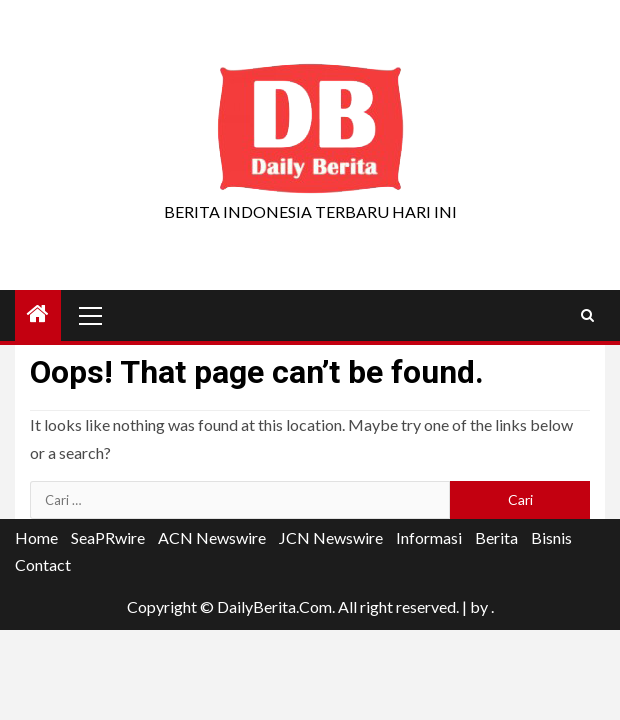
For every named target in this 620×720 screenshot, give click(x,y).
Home (36, 537)
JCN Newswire (331, 537)
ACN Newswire (212, 537)
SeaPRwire (108, 537)
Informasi (429, 537)
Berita (496, 537)
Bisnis (551, 537)
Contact (43, 564)
